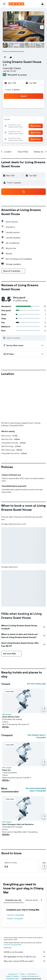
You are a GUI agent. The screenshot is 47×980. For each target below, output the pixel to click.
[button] (4, 4)
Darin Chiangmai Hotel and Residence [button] (18, 824)
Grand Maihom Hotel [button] (11, 717)
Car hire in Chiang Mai (15, 915)
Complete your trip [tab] (13, 900)
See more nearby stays (36, 684)
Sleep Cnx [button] (6, 770)
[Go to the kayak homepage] (16, 4)
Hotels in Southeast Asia (30, 972)
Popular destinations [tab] (35, 900)
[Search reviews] (26, 338)
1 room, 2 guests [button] (12, 90)
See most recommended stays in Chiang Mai (36, 789)
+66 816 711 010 (9, 71)
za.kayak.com (13, 970)
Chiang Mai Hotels (12, 974)
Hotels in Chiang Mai (15, 919)
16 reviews (22, 75)
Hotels (23, 970)
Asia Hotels (32, 970)
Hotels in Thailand (12, 972)
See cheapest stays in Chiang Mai (37, 736)
